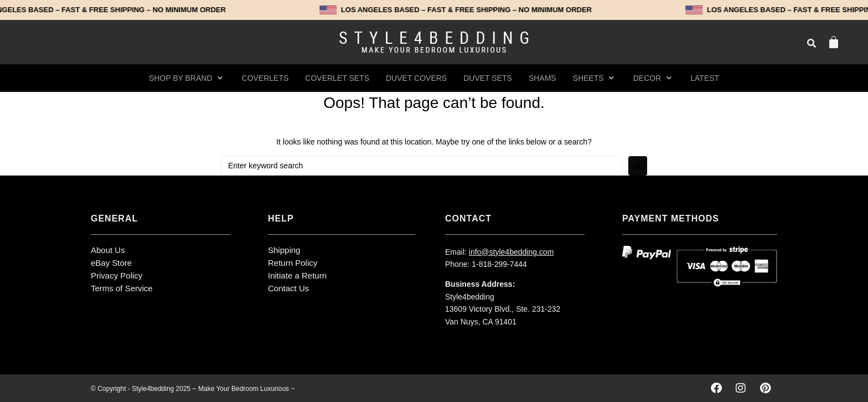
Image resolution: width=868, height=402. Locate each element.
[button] (187, 78)
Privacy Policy (117, 275)
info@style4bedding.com (512, 252)
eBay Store (111, 263)
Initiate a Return (297, 275)
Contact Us (288, 288)
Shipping (284, 250)
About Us (108, 250)
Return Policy (293, 263)
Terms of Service (122, 288)
